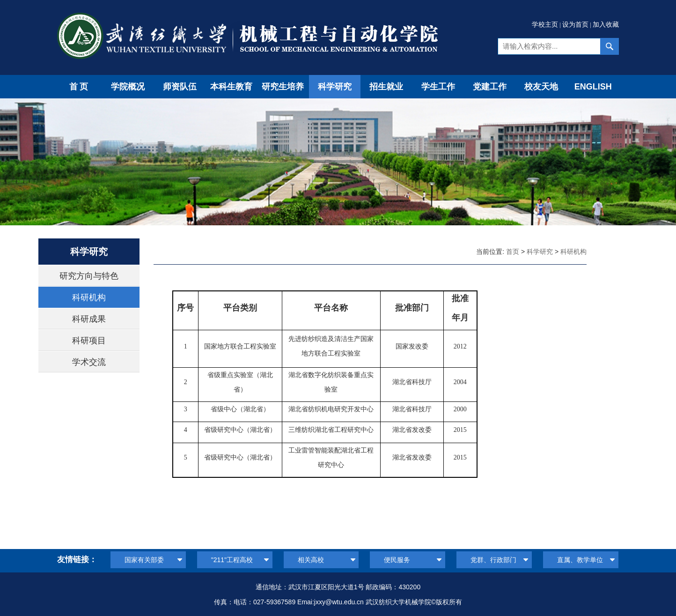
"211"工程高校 (232, 560)
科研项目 (89, 341)
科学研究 (335, 87)
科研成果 (89, 319)
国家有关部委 (144, 560)
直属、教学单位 (580, 560)
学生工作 (438, 87)
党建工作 (490, 87)
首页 (80, 87)
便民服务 (397, 560)
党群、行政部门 (493, 560)
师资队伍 (180, 87)
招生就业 (386, 87)
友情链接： (77, 560)
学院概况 (128, 87)
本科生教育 (231, 87)
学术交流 (89, 362)
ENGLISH (593, 87)
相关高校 (311, 560)
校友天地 (541, 87)
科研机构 (89, 297)
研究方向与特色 (89, 276)
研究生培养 (283, 87)
